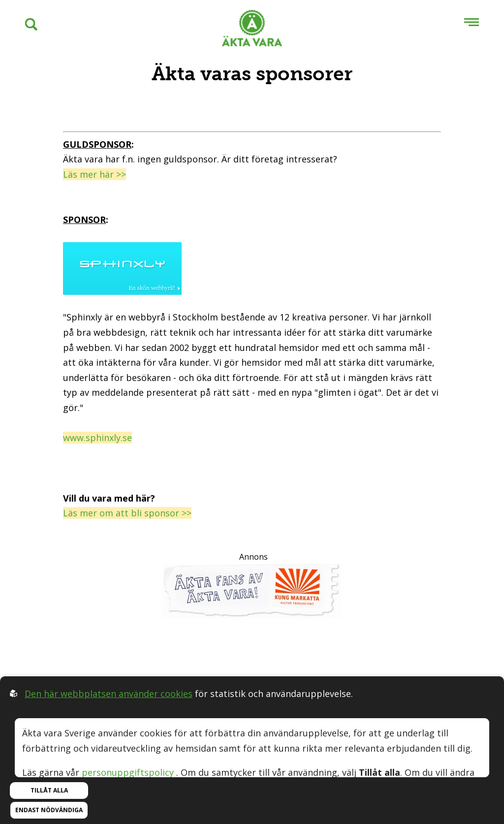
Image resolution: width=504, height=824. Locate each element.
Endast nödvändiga (49, 810)
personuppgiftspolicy (128, 772)
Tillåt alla (49, 790)
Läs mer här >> (94, 174)
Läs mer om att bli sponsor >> (127, 513)
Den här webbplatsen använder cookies (109, 694)
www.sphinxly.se (97, 438)
